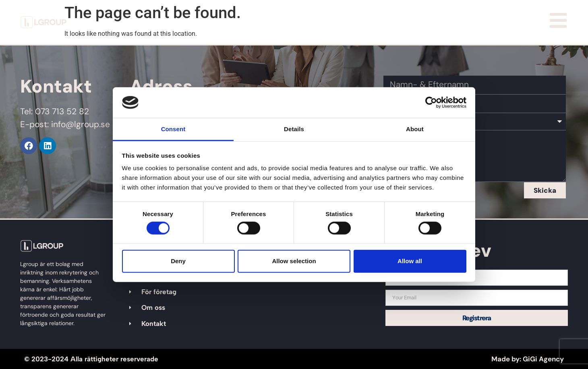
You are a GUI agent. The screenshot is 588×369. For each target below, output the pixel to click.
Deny (178, 261)
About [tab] (415, 129)
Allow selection (294, 261)
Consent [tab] (173, 129)
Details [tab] (294, 129)
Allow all (410, 261)
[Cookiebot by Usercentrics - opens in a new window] (431, 103)
